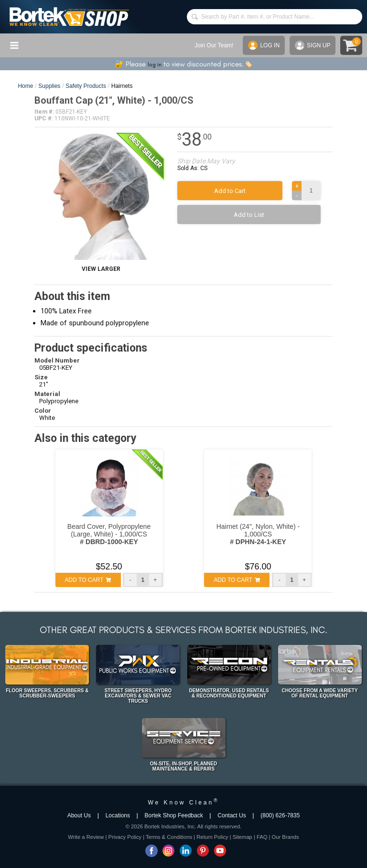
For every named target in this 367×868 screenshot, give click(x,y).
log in (155, 64)
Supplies (49, 86)
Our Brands (285, 837)
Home (25, 86)
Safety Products (86, 86)
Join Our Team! (214, 45)
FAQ (262, 837)
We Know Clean (183, 803)
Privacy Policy (125, 837)
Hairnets (122, 86)
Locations (118, 815)
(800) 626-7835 (280, 815)
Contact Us (232, 815)
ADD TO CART (88, 580)
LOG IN (264, 45)
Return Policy (212, 837)
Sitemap (243, 837)
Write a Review (86, 837)
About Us (79, 815)
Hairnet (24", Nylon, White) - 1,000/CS (258, 534)
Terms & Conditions (169, 837)
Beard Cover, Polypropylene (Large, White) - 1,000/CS (109, 534)
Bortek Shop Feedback (174, 815)
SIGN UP (313, 45)
